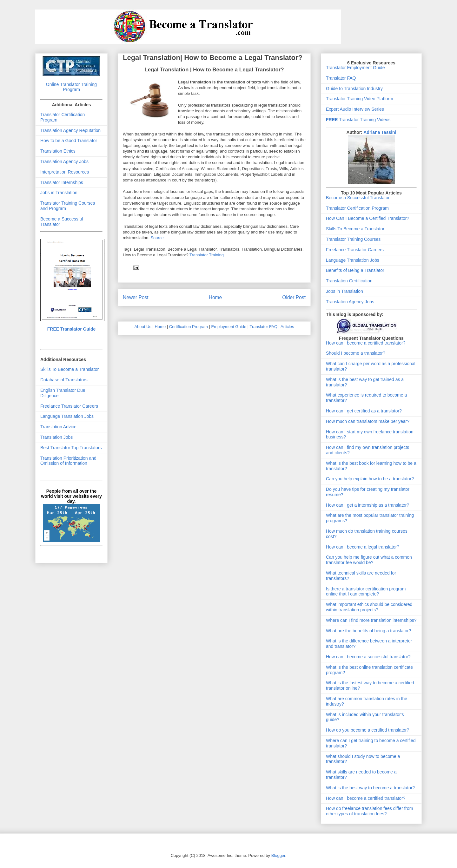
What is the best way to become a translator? (370, 788)
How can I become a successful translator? (368, 657)
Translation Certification (349, 281)
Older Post (294, 297)
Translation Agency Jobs (64, 161)
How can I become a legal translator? (363, 547)
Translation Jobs (56, 437)
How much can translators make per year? (368, 421)
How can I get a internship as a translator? (368, 505)
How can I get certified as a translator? (364, 411)
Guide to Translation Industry (354, 89)
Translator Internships (62, 182)
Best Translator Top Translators (71, 448)
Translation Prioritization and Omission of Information (68, 461)
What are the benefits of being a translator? (369, 631)
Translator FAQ (263, 327)
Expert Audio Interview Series (355, 109)
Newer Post (136, 297)
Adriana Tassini (380, 132)
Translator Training (207, 255)
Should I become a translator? (356, 353)
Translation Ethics (58, 151)
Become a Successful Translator (358, 198)
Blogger (278, 855)
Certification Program (189, 327)
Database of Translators (64, 380)
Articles (287, 327)
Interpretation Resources (65, 172)
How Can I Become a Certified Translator (366, 218)
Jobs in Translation (59, 193)
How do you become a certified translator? (368, 730)
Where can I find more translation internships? (371, 620)
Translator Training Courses (353, 239)
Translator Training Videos (358, 120)
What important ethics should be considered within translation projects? (369, 607)
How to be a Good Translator (69, 141)
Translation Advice (58, 427)
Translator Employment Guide (355, 68)
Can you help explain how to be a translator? (370, 479)
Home (215, 297)
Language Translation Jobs (67, 416)
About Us (143, 327)
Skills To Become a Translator (70, 369)
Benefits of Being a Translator (355, 270)
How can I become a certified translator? (366, 343)
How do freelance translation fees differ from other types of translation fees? (369, 811)
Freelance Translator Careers (69, 406)
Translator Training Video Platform (360, 99)
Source (157, 238)
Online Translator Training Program (71, 87)
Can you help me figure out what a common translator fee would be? (369, 560)
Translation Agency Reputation (70, 130)
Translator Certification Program (357, 208)
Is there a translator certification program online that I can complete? (366, 592)
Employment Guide (229, 327)
